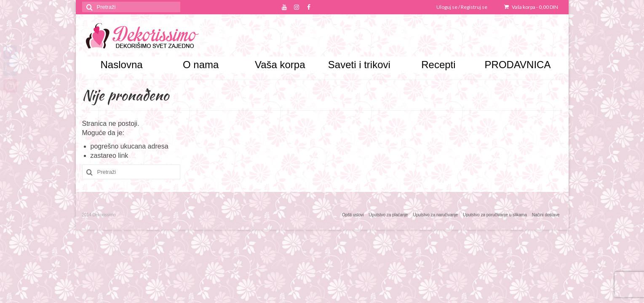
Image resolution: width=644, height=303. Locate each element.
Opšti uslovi (353, 215)
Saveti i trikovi (359, 65)
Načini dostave (546, 215)
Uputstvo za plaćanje (389, 215)
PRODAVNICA (518, 65)
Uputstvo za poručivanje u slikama (495, 215)
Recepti (438, 65)
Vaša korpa (531, 7)
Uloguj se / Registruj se (462, 7)
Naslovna (122, 65)
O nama (201, 65)
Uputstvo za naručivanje (435, 215)
